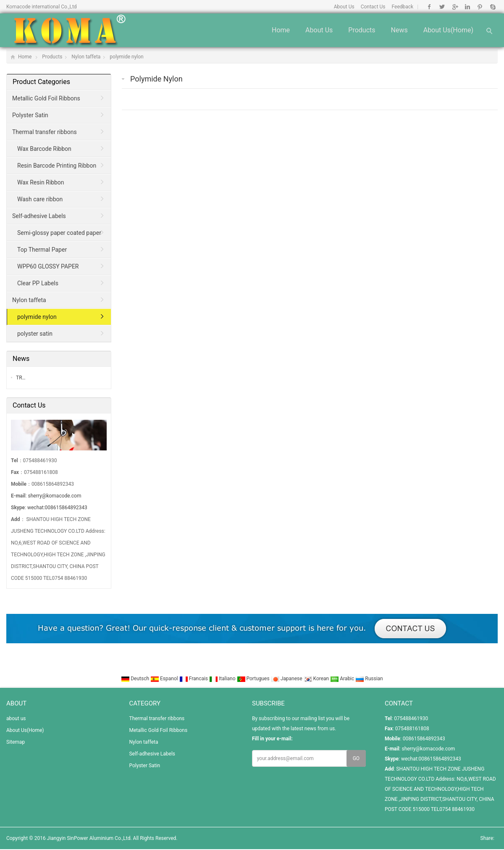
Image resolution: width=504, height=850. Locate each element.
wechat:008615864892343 (57, 508)
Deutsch (136, 679)
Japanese (287, 679)
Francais (194, 679)
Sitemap (16, 742)
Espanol (165, 679)
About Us (344, 7)
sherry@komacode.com (55, 496)
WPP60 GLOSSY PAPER (48, 266)
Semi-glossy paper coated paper (59, 233)
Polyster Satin (30, 115)
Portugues (254, 679)
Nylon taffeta (86, 57)
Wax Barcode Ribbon (44, 149)
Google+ (455, 7)
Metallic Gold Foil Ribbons (46, 98)
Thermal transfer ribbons (45, 132)
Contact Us (373, 7)
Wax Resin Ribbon (41, 182)
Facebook (429, 7)
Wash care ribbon (40, 199)
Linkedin (467, 7)
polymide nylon (126, 57)
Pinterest (480, 7)
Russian (369, 679)
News (399, 30)
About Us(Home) (448, 30)
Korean (317, 679)
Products (362, 30)
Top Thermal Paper (42, 250)
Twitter (442, 7)
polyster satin (35, 334)
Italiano (223, 679)
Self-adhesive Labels (39, 216)
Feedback (403, 7)
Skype (492, 7)
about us (319, 30)
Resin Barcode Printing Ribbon (57, 166)
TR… (21, 378)
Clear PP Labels (38, 283)
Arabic (343, 679)
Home (281, 30)
